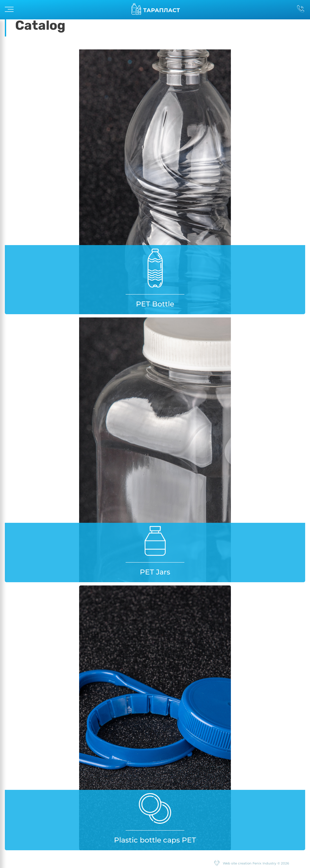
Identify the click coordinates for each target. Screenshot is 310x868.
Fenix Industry (264, 863)
